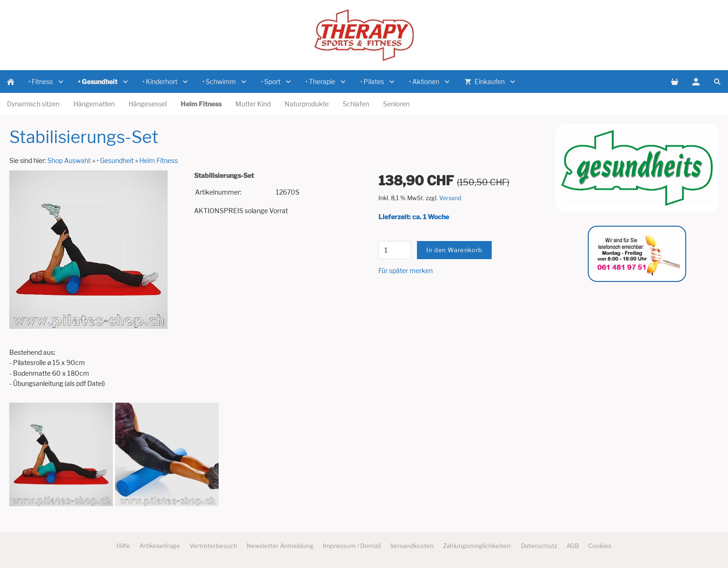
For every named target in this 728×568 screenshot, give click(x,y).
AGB (573, 546)
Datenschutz (539, 546)
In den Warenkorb (454, 250)
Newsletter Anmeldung (280, 546)
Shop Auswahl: (69, 160)
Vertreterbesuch (213, 546)
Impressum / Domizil (352, 546)
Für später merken (406, 271)
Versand (450, 198)
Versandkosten (412, 546)
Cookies (600, 546)
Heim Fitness (159, 160)
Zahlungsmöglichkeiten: (477, 546)
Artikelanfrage (160, 546)
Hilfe (123, 546)
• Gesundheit (115, 160)
